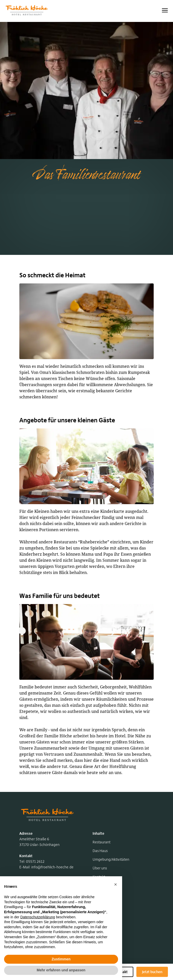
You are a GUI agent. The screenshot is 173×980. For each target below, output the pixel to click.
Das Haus (100, 851)
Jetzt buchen (152, 972)
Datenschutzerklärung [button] (38, 917)
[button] (116, 884)
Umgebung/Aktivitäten (111, 859)
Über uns (100, 868)
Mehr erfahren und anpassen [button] (61, 970)
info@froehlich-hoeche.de (52, 867)
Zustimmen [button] (61, 959)
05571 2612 (35, 861)
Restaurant (102, 842)
